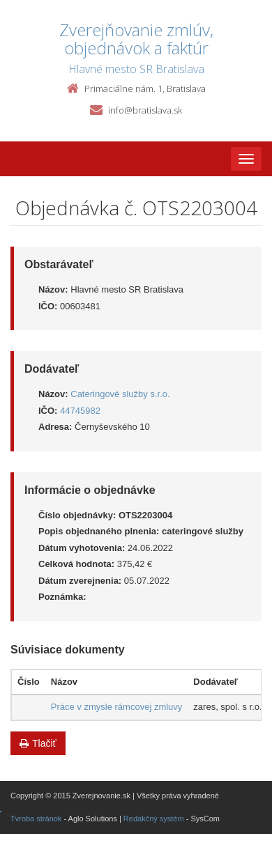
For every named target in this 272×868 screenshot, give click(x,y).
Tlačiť (38, 743)
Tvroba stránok (36, 819)
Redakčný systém (154, 819)
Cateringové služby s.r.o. (120, 394)
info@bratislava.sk (145, 110)
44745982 (80, 411)
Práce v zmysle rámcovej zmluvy (117, 707)
